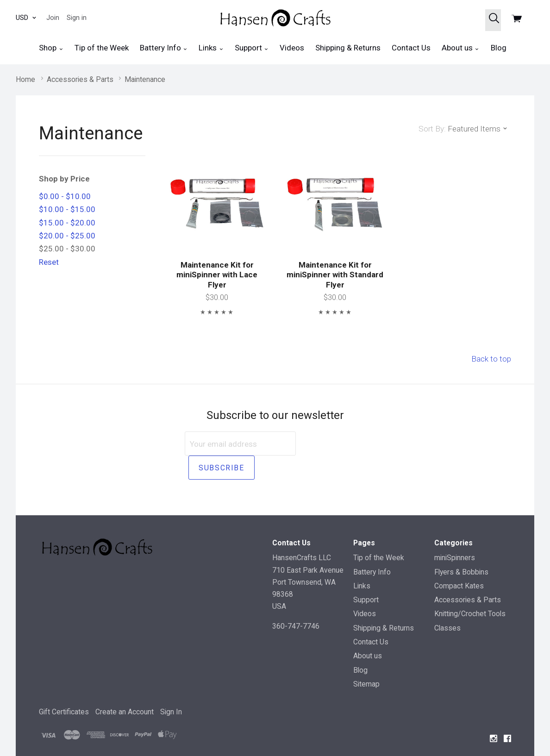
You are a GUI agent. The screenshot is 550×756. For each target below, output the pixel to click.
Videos (292, 48)
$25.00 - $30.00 (67, 249)
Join (53, 18)
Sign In (171, 688)
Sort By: (432, 129)
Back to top (491, 359)
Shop (51, 48)
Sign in (77, 18)
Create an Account (125, 688)
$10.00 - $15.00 (67, 209)
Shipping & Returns (348, 48)
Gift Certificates (64, 688)
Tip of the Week (102, 48)
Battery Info (164, 48)
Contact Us (411, 48)
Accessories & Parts (468, 576)
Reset (49, 262)
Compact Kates (459, 561)
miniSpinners (455, 534)
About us (460, 48)
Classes (447, 603)
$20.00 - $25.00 (67, 236)
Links (211, 48)
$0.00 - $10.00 (65, 196)
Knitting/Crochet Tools (470, 590)
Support (252, 48)
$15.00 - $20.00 (67, 223)
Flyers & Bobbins (461, 547)
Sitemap (366, 659)
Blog (499, 48)
